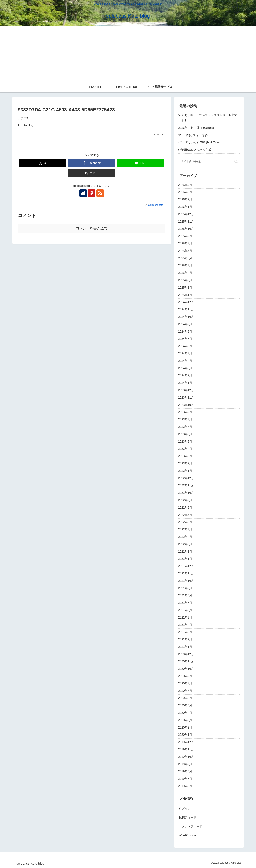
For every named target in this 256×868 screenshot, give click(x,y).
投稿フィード (188, 817)
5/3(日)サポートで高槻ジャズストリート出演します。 (208, 118)
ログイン (185, 808)
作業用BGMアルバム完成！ (196, 150)
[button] (92, 173)
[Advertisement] (128, 54)
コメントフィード (191, 826)
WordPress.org (189, 835)
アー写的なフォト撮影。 (194, 135)
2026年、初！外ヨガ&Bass (196, 128)
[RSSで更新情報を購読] (100, 193)
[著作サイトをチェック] (83, 193)
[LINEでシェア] (141, 163)
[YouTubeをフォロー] (92, 193)
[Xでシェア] (43, 163)
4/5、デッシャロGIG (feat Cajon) (200, 142)
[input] (209, 162)
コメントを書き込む (92, 228)
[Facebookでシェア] (92, 163)
